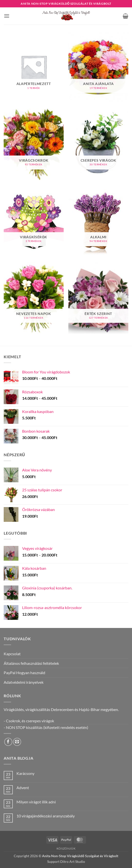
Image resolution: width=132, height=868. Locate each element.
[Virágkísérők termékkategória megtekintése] (34, 221)
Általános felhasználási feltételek (31, 663)
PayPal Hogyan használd (24, 673)
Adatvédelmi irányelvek (24, 682)
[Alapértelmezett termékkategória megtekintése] (34, 68)
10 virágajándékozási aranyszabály (46, 816)
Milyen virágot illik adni (36, 802)
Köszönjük (66, 848)
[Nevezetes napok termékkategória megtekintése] (34, 298)
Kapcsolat (12, 654)
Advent (23, 788)
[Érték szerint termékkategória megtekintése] (98, 298)
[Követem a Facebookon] (8, 742)
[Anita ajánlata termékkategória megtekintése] (98, 68)
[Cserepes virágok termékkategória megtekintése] (98, 144)
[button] (7, 16)
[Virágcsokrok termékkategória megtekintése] (34, 144)
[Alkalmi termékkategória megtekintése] (98, 221)
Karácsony (25, 773)
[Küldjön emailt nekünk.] (17, 742)
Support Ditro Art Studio (66, 861)
